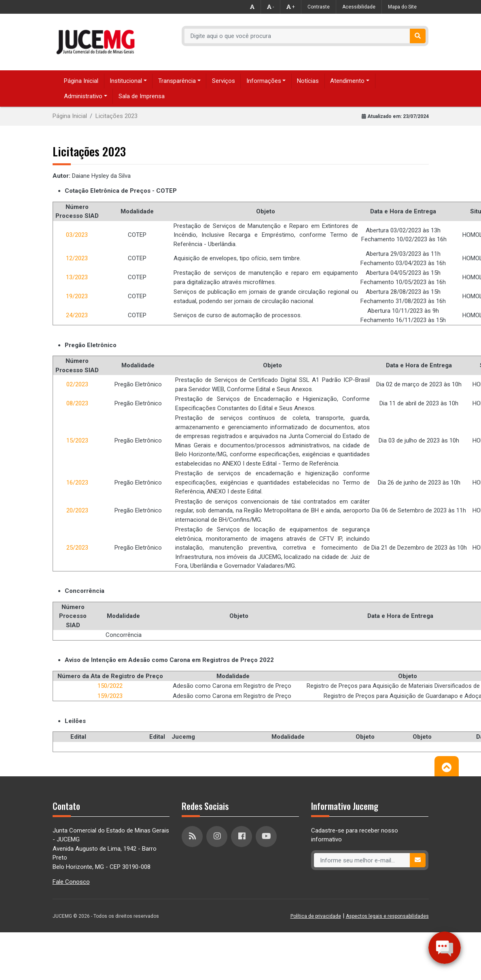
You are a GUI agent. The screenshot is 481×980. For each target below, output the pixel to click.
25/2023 (77, 548)
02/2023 (77, 384)
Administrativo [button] (83, 96)
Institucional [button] (126, 81)
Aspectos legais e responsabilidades (387, 916)
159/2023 (110, 696)
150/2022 (110, 686)
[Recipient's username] (297, 36)
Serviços (224, 81)
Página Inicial (81, 81)
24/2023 (77, 315)
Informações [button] (264, 81)
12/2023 (77, 258)
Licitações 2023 (117, 116)
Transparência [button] (177, 81)
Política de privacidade (316, 916)
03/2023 (77, 235)
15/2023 (77, 440)
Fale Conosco (71, 882)
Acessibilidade (359, 7)
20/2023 (77, 510)
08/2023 (77, 403)
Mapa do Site (402, 7)
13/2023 (77, 277)
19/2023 (77, 296)
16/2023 (77, 483)
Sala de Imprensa (142, 96)
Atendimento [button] (347, 81)
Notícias (308, 81)
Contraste (319, 7)
